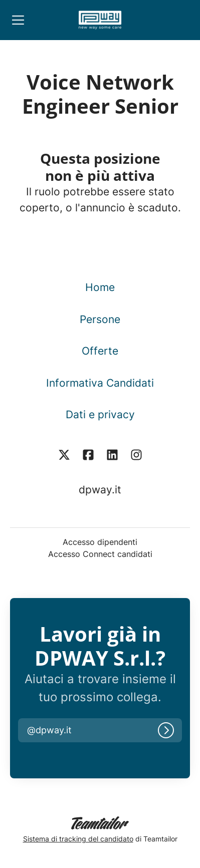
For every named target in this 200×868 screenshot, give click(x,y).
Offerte (100, 351)
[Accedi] (166, 730)
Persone (100, 319)
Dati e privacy (100, 414)
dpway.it (100, 490)
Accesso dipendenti (100, 542)
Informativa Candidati (100, 383)
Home (100, 287)
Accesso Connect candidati (100, 554)
